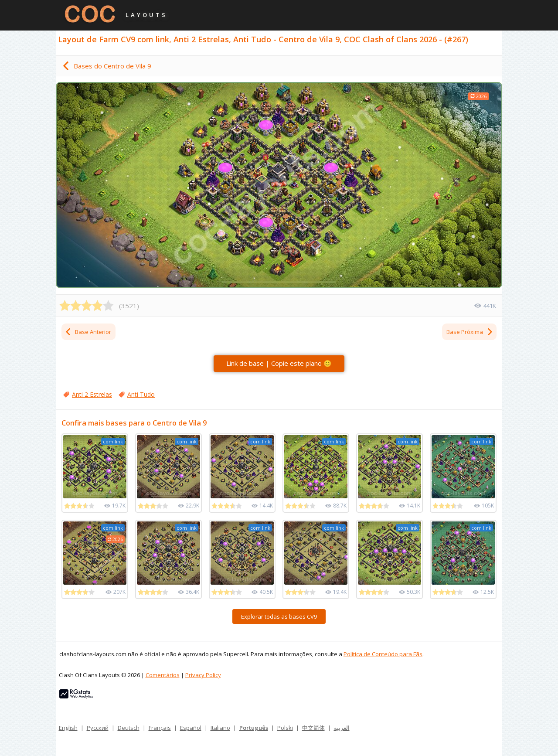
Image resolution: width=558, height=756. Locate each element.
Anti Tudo (141, 394)
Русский (98, 728)
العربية (342, 728)
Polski (285, 728)
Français (160, 728)
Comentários (163, 675)
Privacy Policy (203, 675)
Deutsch (129, 728)
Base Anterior (88, 332)
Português (254, 728)
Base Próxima (470, 332)
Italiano (220, 728)
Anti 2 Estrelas (92, 394)
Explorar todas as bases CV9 (279, 616)
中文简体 (313, 728)
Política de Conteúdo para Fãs (383, 654)
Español (191, 728)
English (68, 728)
